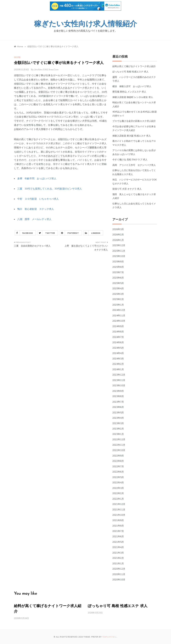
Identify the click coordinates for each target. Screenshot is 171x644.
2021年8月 (118, 526)
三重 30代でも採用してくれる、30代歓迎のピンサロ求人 (50, 189)
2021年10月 (119, 515)
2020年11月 (119, 574)
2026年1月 (118, 240)
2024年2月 (118, 364)
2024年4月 (118, 353)
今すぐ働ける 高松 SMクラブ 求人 (130, 160)
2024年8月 (118, 332)
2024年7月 (118, 337)
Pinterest (69, 233)
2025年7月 (118, 272)
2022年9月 (118, 456)
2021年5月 (118, 542)
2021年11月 (119, 510)
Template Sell (109, 637)
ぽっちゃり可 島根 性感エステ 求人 (130, 72)
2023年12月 (119, 375)
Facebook (24, 233)
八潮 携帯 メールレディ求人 (34, 219)
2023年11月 (119, 380)
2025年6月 (118, 278)
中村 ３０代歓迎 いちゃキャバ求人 (38, 199)
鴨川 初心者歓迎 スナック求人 (36, 209)
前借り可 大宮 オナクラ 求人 (127, 189)
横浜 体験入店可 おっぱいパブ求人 (132, 86)
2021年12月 (119, 504)
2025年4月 (118, 288)
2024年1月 (118, 369)
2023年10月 (119, 385)
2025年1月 (118, 305)
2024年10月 (119, 321)
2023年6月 (118, 407)
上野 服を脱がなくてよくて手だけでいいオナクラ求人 (86, 248)
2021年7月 (118, 531)
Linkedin (92, 233)
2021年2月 (118, 558)
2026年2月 (118, 235)
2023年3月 (118, 423)
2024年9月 (118, 326)
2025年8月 (118, 267)
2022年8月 (118, 461)
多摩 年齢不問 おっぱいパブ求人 (37, 178)
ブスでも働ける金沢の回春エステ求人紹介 (134, 121)
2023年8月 (118, 396)
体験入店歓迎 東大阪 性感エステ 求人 (132, 136)
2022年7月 (118, 466)
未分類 (17, 57)
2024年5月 (118, 348)
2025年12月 (119, 245)
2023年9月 (118, 391)
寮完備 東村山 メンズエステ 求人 (129, 92)
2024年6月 (118, 342)
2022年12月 (119, 439)
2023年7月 (118, 402)
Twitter (46, 233)
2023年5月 (118, 413)
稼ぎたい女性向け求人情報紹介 (85, 24)
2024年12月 (119, 310)
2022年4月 (118, 483)
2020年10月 (119, 580)
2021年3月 (118, 553)
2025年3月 (118, 294)
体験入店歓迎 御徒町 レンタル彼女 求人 (133, 97)
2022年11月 (119, 445)
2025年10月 (119, 256)
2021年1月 (118, 563)
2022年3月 (118, 488)
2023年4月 (118, 418)
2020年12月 (119, 569)
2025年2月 (118, 299)
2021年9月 (118, 520)
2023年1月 (118, 434)
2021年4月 (118, 547)
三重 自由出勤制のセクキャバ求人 (32, 246)
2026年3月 (118, 229)
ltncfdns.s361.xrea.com (46, 70)
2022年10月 (119, 450)
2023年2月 (118, 429)
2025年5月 (118, 283)
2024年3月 (118, 359)
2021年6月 (118, 536)
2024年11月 (119, 315)
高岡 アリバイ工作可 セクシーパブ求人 (134, 165)
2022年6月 (118, 472)
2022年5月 (118, 477)
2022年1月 (118, 499)
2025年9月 (118, 262)
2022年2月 (118, 493)
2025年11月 (119, 251)
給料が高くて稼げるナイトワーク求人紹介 (134, 66)
